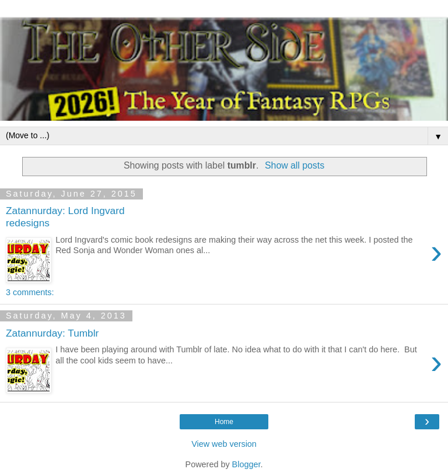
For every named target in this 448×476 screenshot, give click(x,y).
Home (224, 422)
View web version (224, 444)
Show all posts (295, 165)
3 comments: (30, 292)
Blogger (246, 464)
